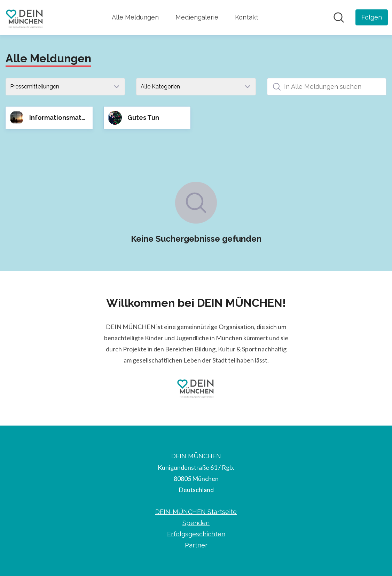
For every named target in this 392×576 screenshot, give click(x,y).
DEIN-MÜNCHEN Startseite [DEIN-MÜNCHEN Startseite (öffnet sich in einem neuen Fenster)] (196, 512)
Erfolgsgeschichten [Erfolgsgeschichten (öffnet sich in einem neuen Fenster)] (196, 534)
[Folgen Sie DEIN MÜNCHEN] (372, 17)
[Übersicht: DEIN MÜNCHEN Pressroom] (25, 17)
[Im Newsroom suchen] (339, 17)
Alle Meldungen (135, 17)
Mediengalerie (197, 17)
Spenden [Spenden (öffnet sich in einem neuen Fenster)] (196, 523)
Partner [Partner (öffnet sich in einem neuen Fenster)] (196, 545)
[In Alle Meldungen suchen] (327, 87)
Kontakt (247, 17)
